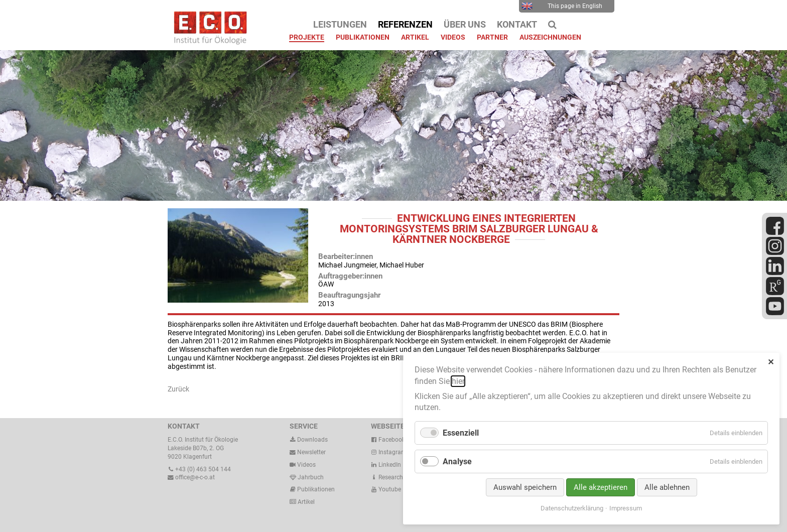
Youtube (386, 489)
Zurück (178, 389)
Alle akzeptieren (601, 487)
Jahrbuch (307, 477)
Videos (306, 465)
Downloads (309, 440)
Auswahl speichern (525, 487)
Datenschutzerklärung (572, 508)
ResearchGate (393, 477)
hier (458, 381)
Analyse (457, 461)
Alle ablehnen (667, 487)
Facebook (388, 440)
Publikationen (315, 489)
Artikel (305, 502)
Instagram (389, 452)
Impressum (626, 508)
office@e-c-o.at (191, 477)
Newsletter (308, 452)
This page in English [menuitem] (562, 6)
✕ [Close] (771, 362)
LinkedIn (386, 465)
